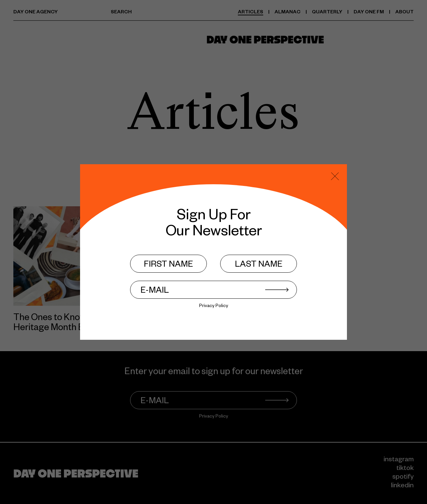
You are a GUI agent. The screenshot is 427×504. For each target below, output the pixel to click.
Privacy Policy (214, 307)
